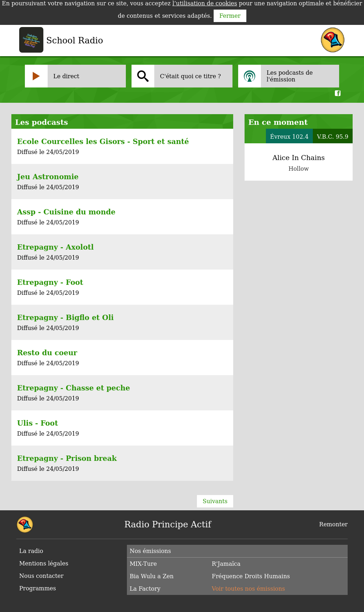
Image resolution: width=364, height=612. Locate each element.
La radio (31, 551)
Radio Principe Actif (168, 525)
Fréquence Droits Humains (251, 576)
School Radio (75, 41)
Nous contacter (41, 576)
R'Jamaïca (226, 564)
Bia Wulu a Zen (152, 576)
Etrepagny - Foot (50, 282)
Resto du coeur (47, 353)
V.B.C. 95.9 (333, 137)
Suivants (215, 501)
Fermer (230, 16)
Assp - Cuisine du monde (66, 212)
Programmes (38, 588)
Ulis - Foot (38, 423)
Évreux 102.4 (289, 137)
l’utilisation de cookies (205, 3)
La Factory (145, 589)
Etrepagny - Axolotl (55, 247)
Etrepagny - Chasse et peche (74, 388)
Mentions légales (44, 563)
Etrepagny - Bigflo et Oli (65, 318)
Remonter (333, 524)
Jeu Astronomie (48, 177)
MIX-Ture (143, 564)
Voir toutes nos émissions (248, 589)
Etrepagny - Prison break (67, 458)
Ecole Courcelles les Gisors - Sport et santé (103, 142)
